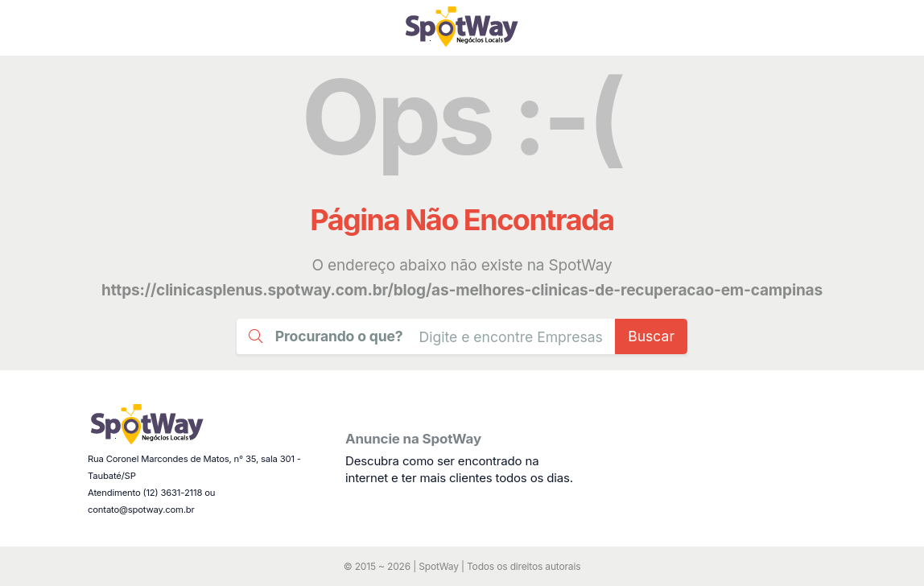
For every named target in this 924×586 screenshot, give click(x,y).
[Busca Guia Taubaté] (511, 336)
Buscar (651, 336)
